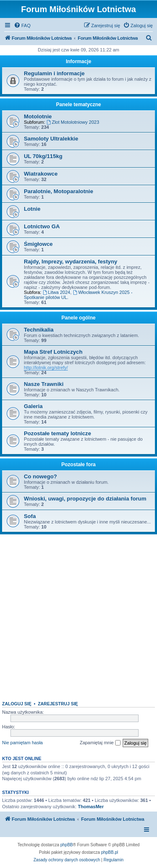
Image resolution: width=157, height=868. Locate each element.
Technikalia (39, 330)
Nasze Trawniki (44, 384)
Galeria (33, 406)
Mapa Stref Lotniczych (53, 352)
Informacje (78, 61)
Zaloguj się (17, 704)
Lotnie (32, 209)
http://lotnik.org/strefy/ (46, 368)
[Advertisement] (78, 614)
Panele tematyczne (78, 105)
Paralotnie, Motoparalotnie (59, 191)
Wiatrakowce (41, 174)
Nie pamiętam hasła (22, 743)
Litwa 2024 (57, 292)
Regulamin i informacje (54, 73)
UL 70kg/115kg (43, 156)
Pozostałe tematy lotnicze (58, 433)
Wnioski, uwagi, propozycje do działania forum (85, 499)
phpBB (67, 845)
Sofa (30, 516)
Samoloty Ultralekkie (51, 139)
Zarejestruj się (58, 704)
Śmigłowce (38, 244)
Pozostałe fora (78, 465)
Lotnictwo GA (42, 226)
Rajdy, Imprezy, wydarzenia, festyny (71, 262)
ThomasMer (91, 807)
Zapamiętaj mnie (100, 743)
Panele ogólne (78, 318)
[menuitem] (22, 26)
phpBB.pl (109, 852)
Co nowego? (40, 476)
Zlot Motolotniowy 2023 (73, 122)
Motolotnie (38, 116)
